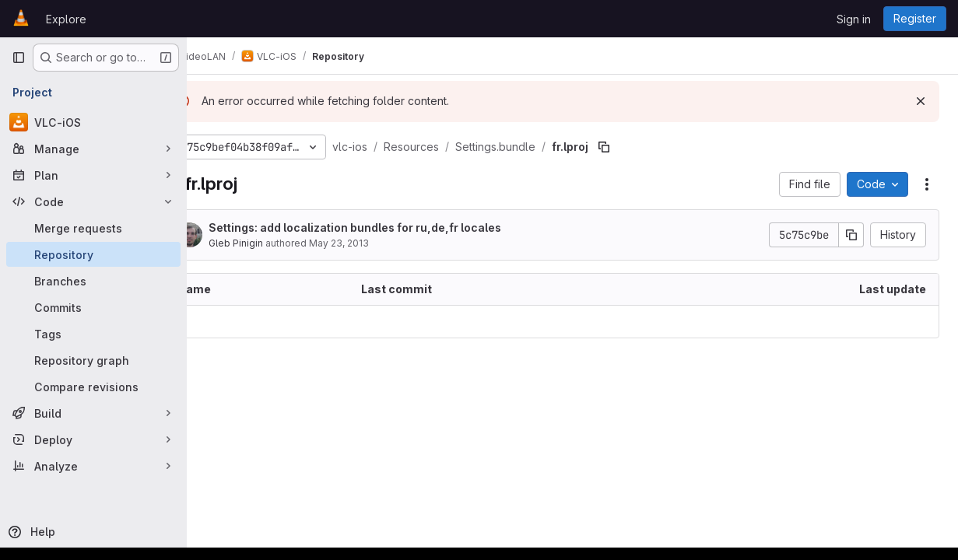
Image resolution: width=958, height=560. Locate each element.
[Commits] (93, 307)
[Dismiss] (921, 101)
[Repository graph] (93, 360)
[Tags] (93, 334)
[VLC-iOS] (93, 122)
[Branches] (93, 281)
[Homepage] (21, 19)
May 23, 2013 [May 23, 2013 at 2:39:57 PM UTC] (380, 243)
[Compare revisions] (93, 387)
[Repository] (93, 254)
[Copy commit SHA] (851, 235)
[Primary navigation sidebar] (19, 58)
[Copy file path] (645, 147)
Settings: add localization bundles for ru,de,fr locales (396, 227)
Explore (66, 19)
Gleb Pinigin (277, 243)
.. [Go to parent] (221, 322)
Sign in (854, 19)
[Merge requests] (93, 228)
